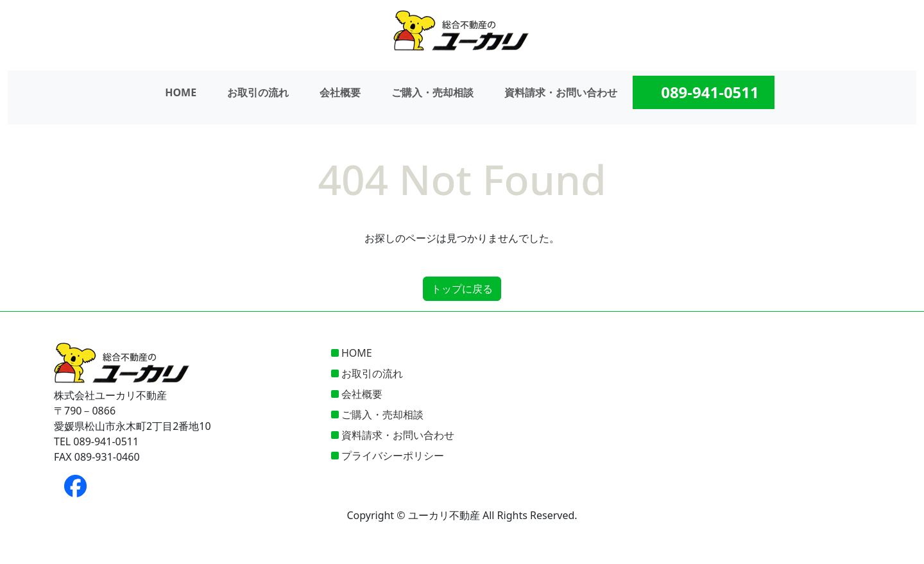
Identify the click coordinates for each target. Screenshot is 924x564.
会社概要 (340, 92)
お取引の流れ (258, 92)
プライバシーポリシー (393, 456)
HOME (181, 92)
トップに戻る (462, 289)
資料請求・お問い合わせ (561, 92)
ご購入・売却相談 (432, 92)
